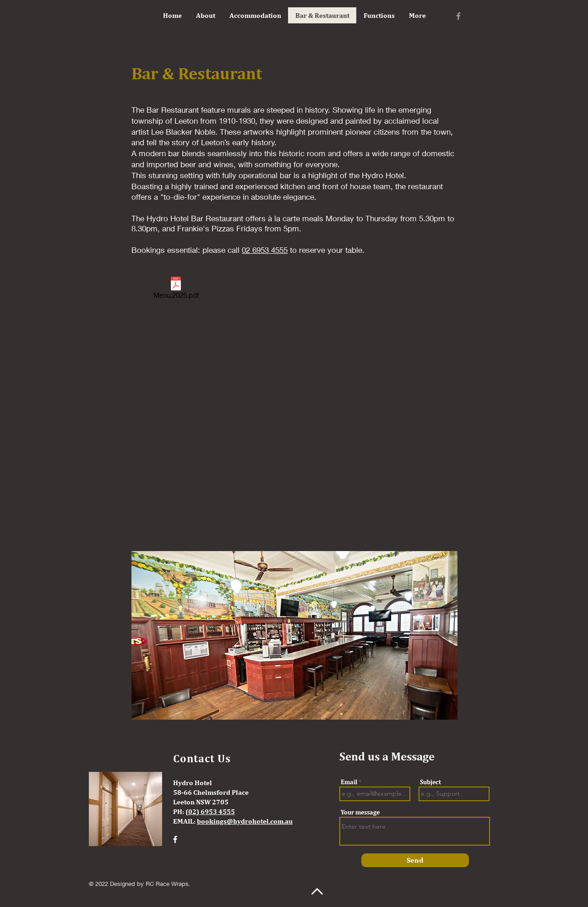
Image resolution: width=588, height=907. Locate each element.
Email (349, 782)
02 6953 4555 (265, 250)
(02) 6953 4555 (210, 811)
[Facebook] (458, 16)
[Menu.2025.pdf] (176, 290)
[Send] (415, 860)
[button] (294, 635)
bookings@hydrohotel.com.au (245, 821)
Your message (360, 812)
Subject (430, 782)
